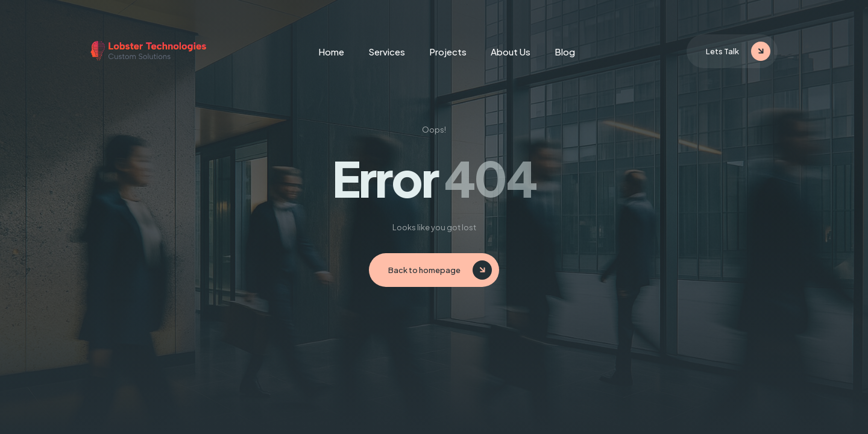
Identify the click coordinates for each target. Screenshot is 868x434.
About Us (511, 52)
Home (331, 52)
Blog (565, 52)
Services (387, 52)
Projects (448, 52)
